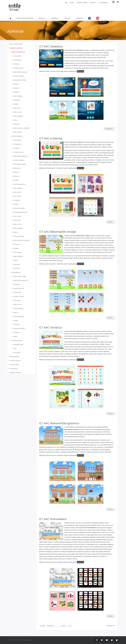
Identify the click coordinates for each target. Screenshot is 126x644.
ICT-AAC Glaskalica (51, 46)
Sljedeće (64, 626)
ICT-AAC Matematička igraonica (59, 423)
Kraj (70, 626)
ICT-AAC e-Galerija (51, 138)
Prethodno (50, 626)
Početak (43, 626)
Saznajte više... (109, 129)
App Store (80, 71)
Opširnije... (111, 222)
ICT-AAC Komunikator (53, 519)
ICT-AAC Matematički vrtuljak (58, 232)
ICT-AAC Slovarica (50, 327)
